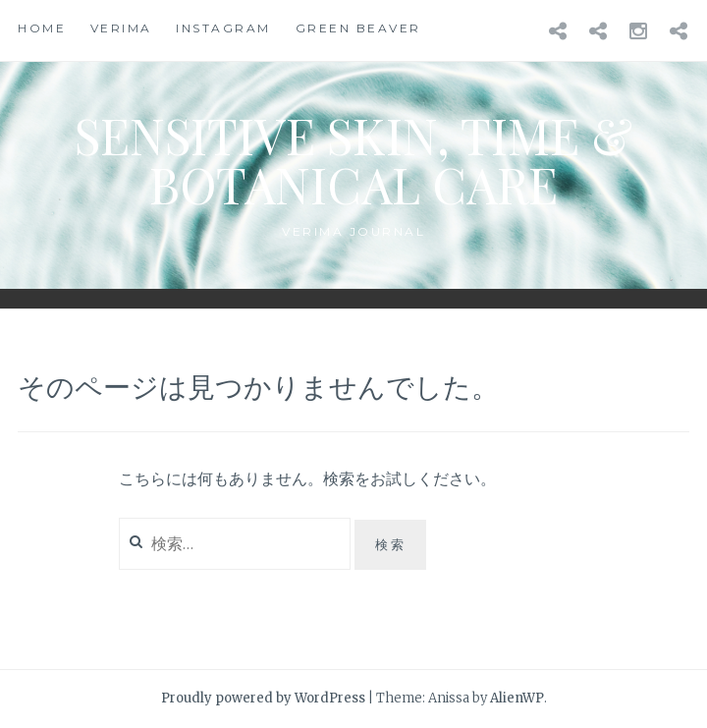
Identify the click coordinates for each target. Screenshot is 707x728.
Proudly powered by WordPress (263, 698)
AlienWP (517, 698)
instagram (223, 28)
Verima (121, 28)
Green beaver (358, 28)
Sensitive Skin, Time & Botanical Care (353, 160)
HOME (42, 28)
